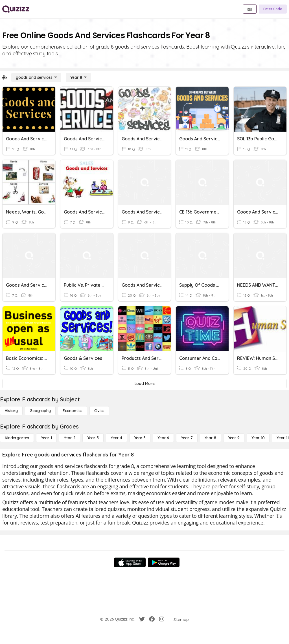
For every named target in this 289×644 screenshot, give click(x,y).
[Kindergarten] (17, 438)
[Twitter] (142, 619)
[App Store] (130, 562)
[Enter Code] (273, 9)
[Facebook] (152, 619)
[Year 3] (93, 438)
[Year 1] (46, 438)
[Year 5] (140, 438)
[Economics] (73, 411)
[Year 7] (187, 438)
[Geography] (40, 411)
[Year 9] (234, 438)
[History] (11, 411)
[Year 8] (78, 77)
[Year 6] (163, 438)
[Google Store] (164, 562)
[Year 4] (116, 438)
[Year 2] (70, 438)
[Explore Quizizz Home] (16, 9)
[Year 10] (258, 438)
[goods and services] (36, 77)
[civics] (99, 411)
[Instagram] (162, 619)
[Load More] (144, 384)
